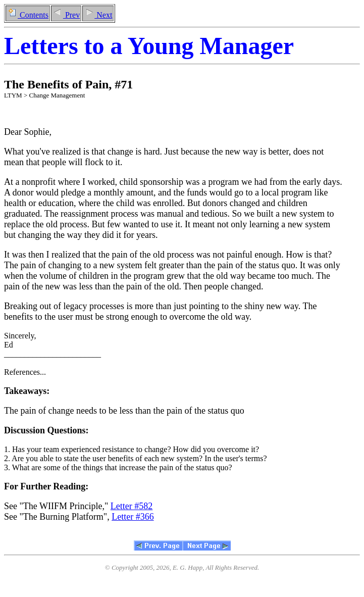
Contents (28, 15)
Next (98, 15)
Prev (66, 15)
